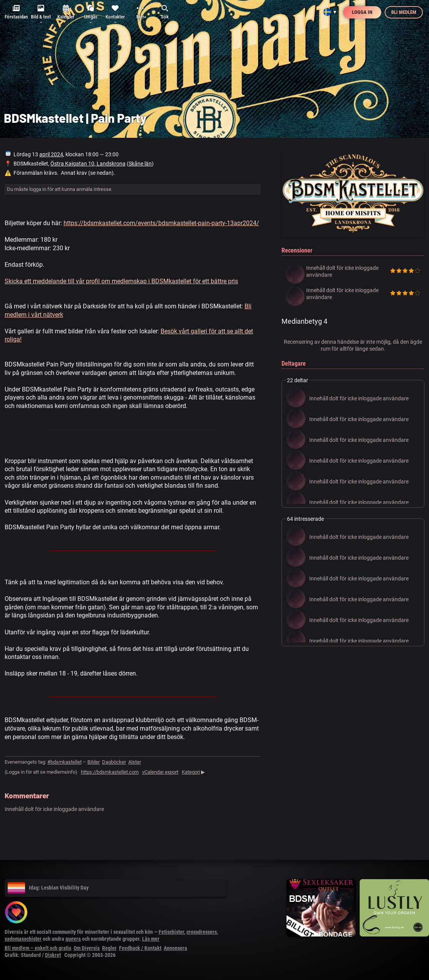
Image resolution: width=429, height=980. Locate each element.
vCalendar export (160, 772)
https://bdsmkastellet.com (110, 772)
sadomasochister (23, 939)
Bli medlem (404, 12)
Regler (109, 948)
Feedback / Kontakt (140, 948)
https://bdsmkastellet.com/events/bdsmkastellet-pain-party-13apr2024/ (161, 223)
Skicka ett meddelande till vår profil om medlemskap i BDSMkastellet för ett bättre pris (121, 281)
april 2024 (51, 154)
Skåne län (140, 164)
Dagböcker (114, 762)
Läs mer (151, 939)
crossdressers (202, 932)
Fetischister (171, 932)
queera (73, 939)
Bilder (94, 762)
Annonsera (175, 948)
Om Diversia (87, 948)
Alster (135, 762)
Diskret (53, 955)
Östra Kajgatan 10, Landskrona (88, 164)
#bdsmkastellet (65, 762)
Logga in (362, 12)
